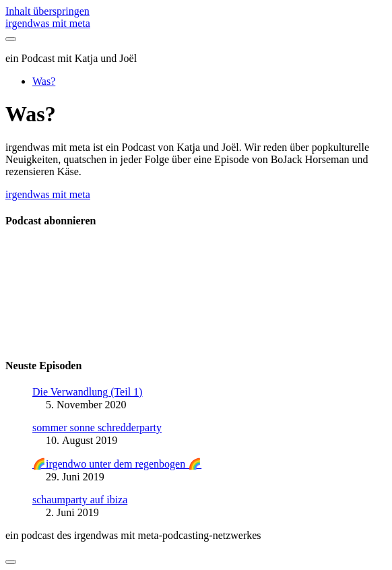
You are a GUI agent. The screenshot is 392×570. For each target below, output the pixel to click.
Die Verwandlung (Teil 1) (87, 392)
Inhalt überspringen (47, 11)
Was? (44, 81)
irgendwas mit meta (48, 23)
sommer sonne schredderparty (97, 427)
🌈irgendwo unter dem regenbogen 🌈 (117, 464)
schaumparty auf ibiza (80, 500)
